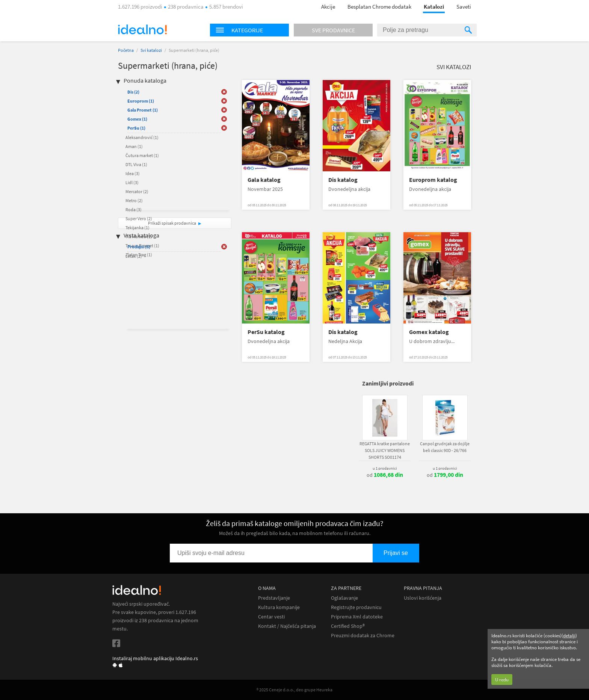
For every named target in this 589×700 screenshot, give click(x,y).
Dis (133, 92)
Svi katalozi (151, 50)
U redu (502, 680)
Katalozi (434, 7)
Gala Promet (143, 110)
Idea (133, 173)
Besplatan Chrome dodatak (379, 7)
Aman (134, 146)
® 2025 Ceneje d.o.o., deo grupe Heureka (294, 690)
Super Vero (139, 218)
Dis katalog (343, 180)
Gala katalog (264, 180)
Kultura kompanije (279, 607)
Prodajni (139, 247)
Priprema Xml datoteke (357, 617)
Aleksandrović (142, 137)
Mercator (137, 191)
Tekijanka (137, 228)
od (385, 475)
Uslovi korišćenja (423, 598)
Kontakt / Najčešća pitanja (287, 626)
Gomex (137, 119)
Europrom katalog (433, 180)
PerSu (136, 128)
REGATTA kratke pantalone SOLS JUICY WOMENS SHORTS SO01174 (385, 450)
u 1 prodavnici (385, 468)
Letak (134, 256)
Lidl (132, 182)
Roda (134, 209)
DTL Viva (136, 164)
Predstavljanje (274, 598)
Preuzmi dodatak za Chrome (363, 636)
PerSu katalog (266, 332)
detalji (569, 636)
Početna (126, 50)
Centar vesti (271, 617)
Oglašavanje (344, 598)
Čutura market (142, 155)
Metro (134, 200)
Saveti (464, 7)
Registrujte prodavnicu (356, 607)
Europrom (141, 101)
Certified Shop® (348, 626)
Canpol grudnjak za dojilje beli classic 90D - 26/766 (445, 447)
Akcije (328, 7)
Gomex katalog (429, 332)
